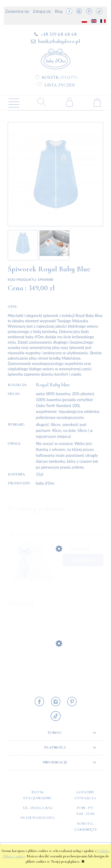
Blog (58, 11)
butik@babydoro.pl (59, 41)
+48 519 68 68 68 (59, 34)
